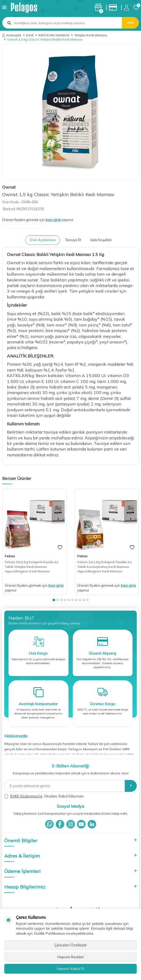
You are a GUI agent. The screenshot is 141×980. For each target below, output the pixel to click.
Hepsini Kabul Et (71, 969)
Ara (130, 23)
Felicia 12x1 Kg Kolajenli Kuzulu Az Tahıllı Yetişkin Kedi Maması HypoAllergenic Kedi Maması (32, 567)
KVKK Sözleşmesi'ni (26, 796)
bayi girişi (53, 220)
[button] (54, 600)
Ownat (9, 187)
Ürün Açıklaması (43, 240)
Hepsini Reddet (70, 957)
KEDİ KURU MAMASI (54, 35)
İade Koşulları (101, 240)
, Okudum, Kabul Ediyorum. (44, 796)
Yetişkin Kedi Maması (91, 35)
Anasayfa (12, 35)
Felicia (10, 556)
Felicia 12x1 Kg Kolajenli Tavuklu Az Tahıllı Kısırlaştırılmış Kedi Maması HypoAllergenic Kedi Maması (105, 567)
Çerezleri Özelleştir (71, 945)
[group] (70, 112)
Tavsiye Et (73, 240)
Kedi (30, 35)
